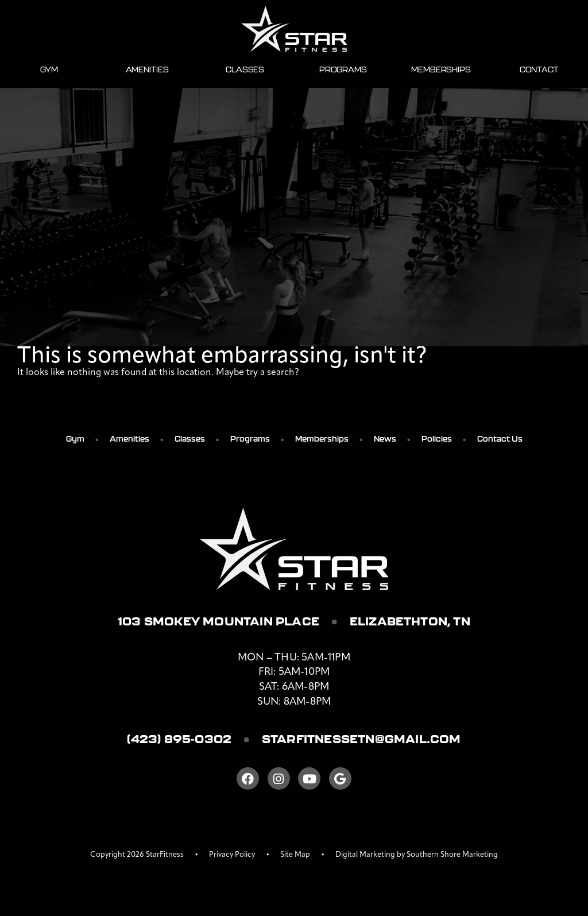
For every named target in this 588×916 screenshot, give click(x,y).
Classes (245, 70)
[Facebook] (248, 778)
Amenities (147, 70)
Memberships (441, 70)
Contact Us (500, 439)
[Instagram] (279, 778)
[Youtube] (309, 778)
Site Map (295, 855)
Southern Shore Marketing (452, 855)
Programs (343, 70)
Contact (539, 70)
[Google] (340, 778)
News (385, 439)
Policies (437, 439)
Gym (49, 70)
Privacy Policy (232, 855)
